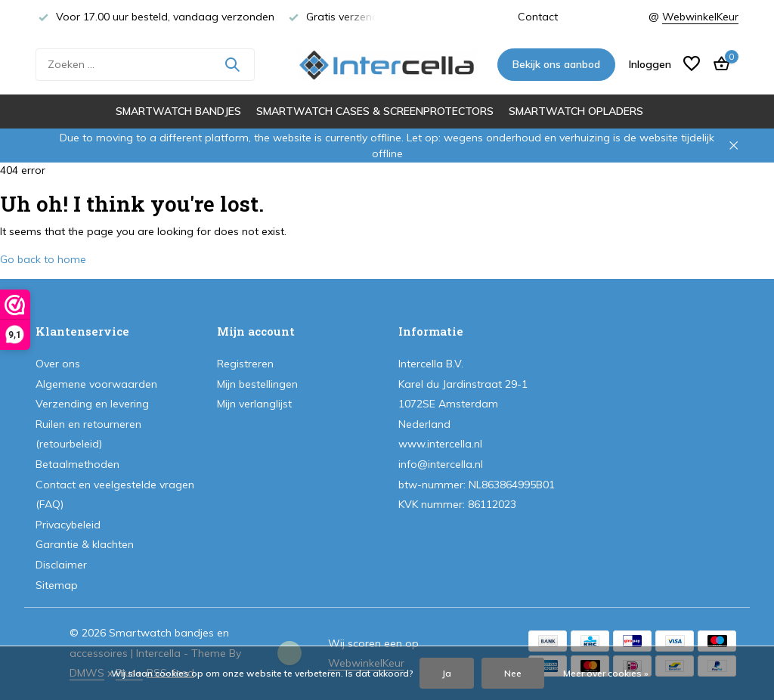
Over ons (58, 364)
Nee (513, 673)
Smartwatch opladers (576, 111)
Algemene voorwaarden (96, 384)
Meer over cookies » (606, 673)
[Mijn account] (650, 64)
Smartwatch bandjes (178, 111)
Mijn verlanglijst (254, 404)
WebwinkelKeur (700, 17)
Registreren (245, 364)
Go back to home (43, 259)
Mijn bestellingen (257, 384)
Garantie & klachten (85, 544)
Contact (538, 17)
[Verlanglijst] (692, 65)
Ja (447, 673)
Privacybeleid (68, 525)
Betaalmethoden (77, 464)
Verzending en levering (92, 404)
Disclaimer (61, 565)
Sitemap (57, 585)
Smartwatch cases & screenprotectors (375, 111)
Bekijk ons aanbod (556, 64)
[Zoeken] (145, 65)
